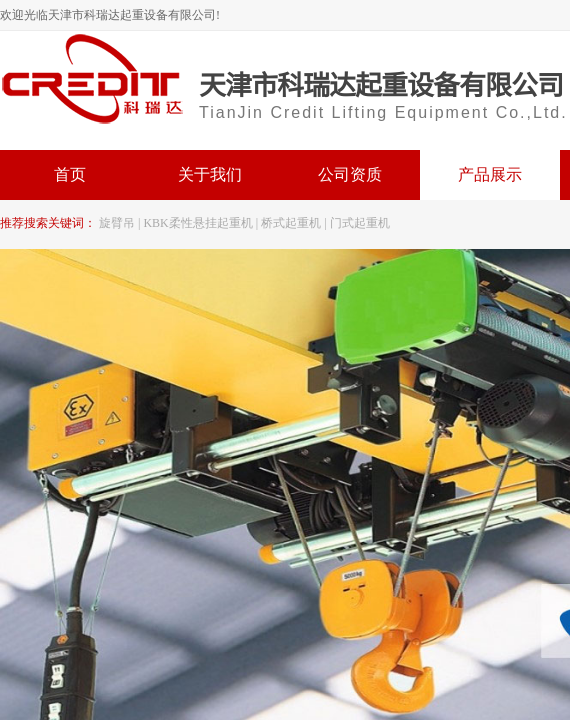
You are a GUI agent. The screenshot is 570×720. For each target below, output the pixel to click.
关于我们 (210, 174)
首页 (70, 174)
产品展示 (490, 174)
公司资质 (350, 174)
